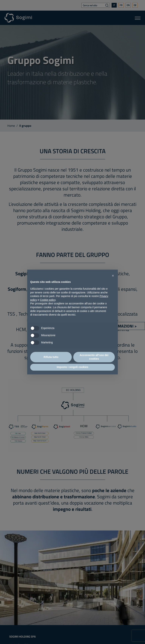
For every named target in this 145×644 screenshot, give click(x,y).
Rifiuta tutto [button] (51, 357)
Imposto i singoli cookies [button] (72, 367)
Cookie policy (48, 300)
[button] (113, 276)
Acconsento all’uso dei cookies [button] (94, 357)
